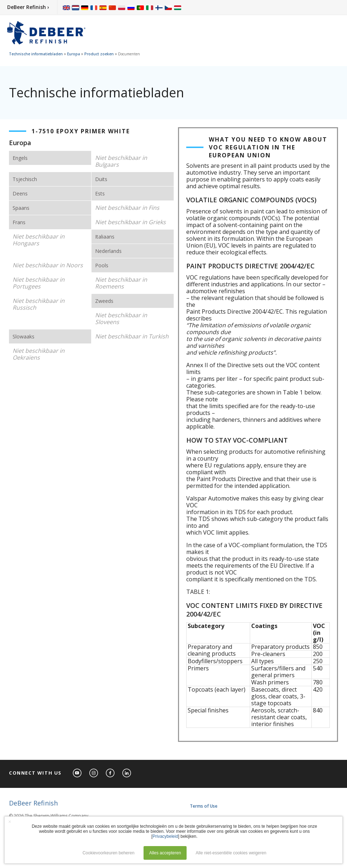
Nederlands (108, 251)
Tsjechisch (25, 179)
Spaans (21, 208)
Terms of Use (204, 806)
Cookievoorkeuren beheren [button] (109, 853)
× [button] (10, 822)
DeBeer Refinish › (28, 7)
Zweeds (104, 301)
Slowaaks (24, 336)
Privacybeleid (165, 836)
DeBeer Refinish (33, 803)
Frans (19, 222)
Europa (74, 54)
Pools (102, 265)
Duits (101, 179)
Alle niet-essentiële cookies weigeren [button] (231, 853)
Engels (20, 158)
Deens (20, 193)
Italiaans (105, 237)
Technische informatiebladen (36, 54)
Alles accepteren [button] (165, 853)
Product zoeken (99, 54)
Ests (100, 193)
